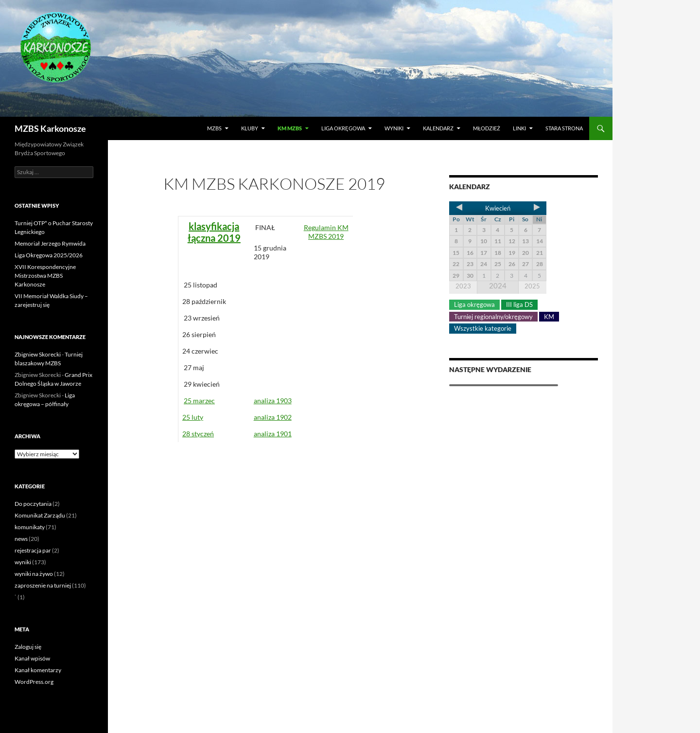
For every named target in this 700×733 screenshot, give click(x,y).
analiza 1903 (273, 401)
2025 (532, 286)
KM (549, 317)
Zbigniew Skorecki (38, 354)
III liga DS (519, 304)
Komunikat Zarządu (40, 515)
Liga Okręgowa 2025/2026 (49, 255)
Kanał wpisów (32, 658)
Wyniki (394, 128)
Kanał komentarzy (38, 670)
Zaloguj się (28, 647)
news (21, 539)
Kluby (250, 128)
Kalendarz (438, 128)
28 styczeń (198, 434)
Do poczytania (33, 504)
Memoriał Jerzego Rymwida (50, 243)
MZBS (214, 128)
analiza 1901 (273, 434)
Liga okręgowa (343, 128)
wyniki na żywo (34, 574)
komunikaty (30, 527)
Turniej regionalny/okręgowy (493, 317)
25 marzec (199, 401)
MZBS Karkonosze (50, 128)
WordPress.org (34, 682)
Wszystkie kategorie (483, 328)
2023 (463, 286)
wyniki (23, 562)
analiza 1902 (273, 417)
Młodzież (487, 128)
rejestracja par (33, 550)
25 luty (193, 417)
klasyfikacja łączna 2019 (214, 232)
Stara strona (564, 128)
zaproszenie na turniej (43, 585)
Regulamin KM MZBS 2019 (326, 232)
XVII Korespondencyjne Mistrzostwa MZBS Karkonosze (45, 276)
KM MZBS (290, 128)
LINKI (519, 128)
